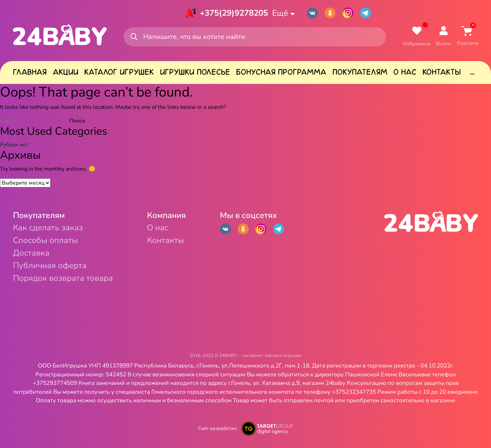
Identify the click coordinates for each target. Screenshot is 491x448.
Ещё (280, 13)
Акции (66, 72)
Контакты (442, 72)
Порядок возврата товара (63, 278)
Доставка (31, 253)
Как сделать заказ (48, 228)
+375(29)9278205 (234, 13)
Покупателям (360, 72)
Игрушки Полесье (195, 72)
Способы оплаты (46, 240)
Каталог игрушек (119, 72)
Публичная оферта (50, 266)
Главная (30, 72)
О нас (405, 72)
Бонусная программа (281, 72)
